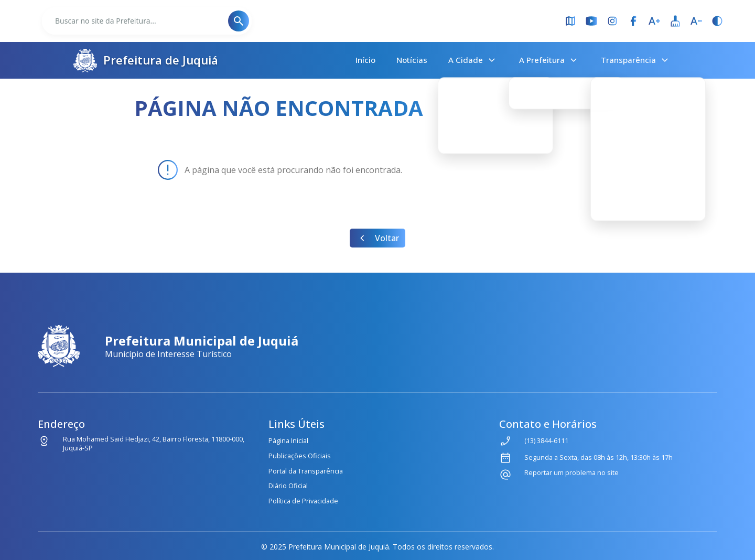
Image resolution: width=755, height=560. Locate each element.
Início (365, 60)
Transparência (636, 60)
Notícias (412, 60)
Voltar (377, 238)
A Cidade (473, 60)
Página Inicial (288, 440)
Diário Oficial (288, 486)
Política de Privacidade (303, 501)
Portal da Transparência (306, 471)
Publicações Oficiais (300, 456)
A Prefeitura (549, 60)
